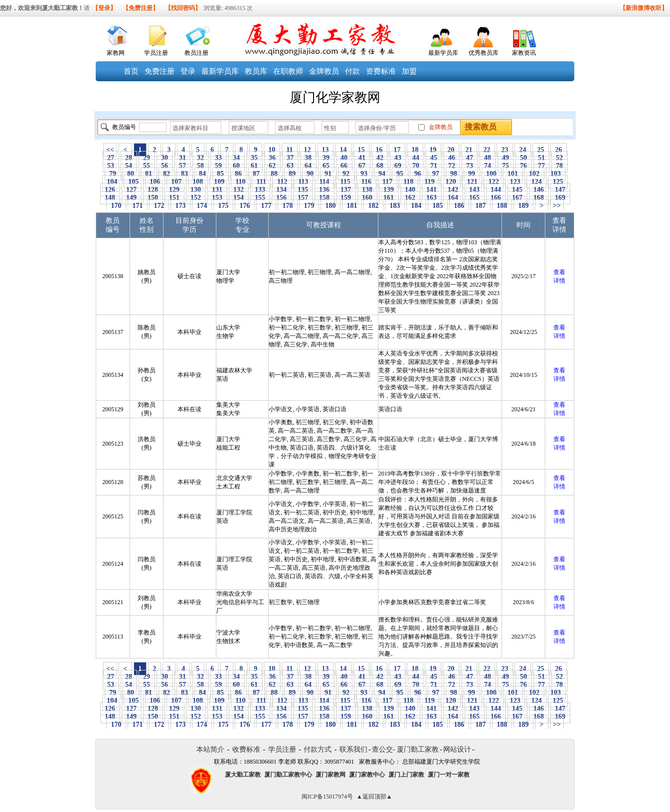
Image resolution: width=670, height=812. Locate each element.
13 (325, 150)
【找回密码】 (183, 8)
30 (165, 158)
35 (254, 158)
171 (138, 206)
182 (373, 206)
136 (325, 190)
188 (502, 206)
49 (506, 158)
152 (196, 198)
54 (129, 166)
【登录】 (104, 8)
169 (560, 198)
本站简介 (210, 749)
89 (292, 174)
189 (523, 206)
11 (290, 150)
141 (432, 190)
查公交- (384, 749)
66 (344, 166)
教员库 (256, 71)
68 (380, 166)
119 (429, 182)
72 (452, 166)
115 (345, 182)
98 (454, 174)
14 (343, 150)
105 (134, 182)
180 (331, 206)
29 (147, 158)
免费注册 (160, 71)
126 (110, 190)
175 (223, 206)
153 (217, 198)
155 (260, 198)
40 (344, 158)
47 (470, 158)
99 (472, 174)
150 (153, 198)
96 (418, 174)
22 (487, 150)
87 (256, 174)
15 (361, 150)
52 (560, 158)
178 (288, 206)
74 (488, 166)
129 (174, 190)
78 (560, 166)
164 (453, 198)
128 (153, 190)
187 (481, 206)
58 (201, 166)
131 (217, 190)
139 (389, 190)
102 (534, 174)
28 (129, 158)
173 (180, 206)
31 (183, 158)
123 (515, 182)
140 (410, 190)
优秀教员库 (484, 53)
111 (261, 182)
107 (176, 182)
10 (272, 150)
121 (472, 182)
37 (290, 158)
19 (433, 150)
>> (557, 206)
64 (308, 166)
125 (558, 182)
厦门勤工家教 (418, 749)
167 (517, 198)
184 (416, 206)
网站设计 (457, 749)
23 (505, 150)
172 (159, 206)
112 (282, 182)
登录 (188, 71)
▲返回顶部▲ (374, 797)
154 (239, 198)
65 (326, 166)
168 (539, 198)
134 (282, 190)
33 (219, 158)
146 (539, 190)
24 (523, 150)
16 (379, 150)
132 (239, 190)
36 (272, 158)
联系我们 (353, 749)
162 (410, 198)
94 (382, 174)
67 (362, 166)
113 (303, 182)
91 (328, 174)
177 (266, 206)
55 (147, 166)
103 (556, 174)
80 (131, 174)
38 (308, 158)
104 (112, 182)
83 (185, 174)
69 (398, 166)
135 (303, 190)
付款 (352, 71)
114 (324, 182)
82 (167, 174)
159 (346, 198)
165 (475, 198)
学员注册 (156, 53)
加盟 (409, 71)
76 (524, 166)
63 (290, 166)
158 (325, 198)
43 (398, 158)
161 (389, 198)
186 (459, 206)
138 (367, 190)
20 (451, 150)
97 (436, 174)
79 (113, 174)
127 (132, 190)
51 (542, 158)
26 (559, 150)
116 (366, 182)
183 (395, 206)
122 (494, 182)
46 (452, 158)
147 (560, 190)
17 (397, 150)
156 (282, 198)
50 (524, 158)
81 (149, 174)
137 (346, 190)
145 (517, 190)
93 (364, 174)
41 (362, 158)
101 (513, 174)
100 (492, 174)
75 (506, 166)
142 (453, 190)
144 (496, 190)
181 (352, 206)
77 (542, 166)
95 (400, 174)
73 (470, 166)
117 (388, 182)
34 (237, 158)
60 (237, 166)
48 (488, 158)
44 (416, 158)
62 (272, 166)
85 (221, 174)
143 (475, 190)
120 (451, 182)
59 (219, 166)
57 (183, 166)
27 (111, 158)
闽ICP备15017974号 (327, 797)
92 (346, 174)
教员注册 (196, 53)
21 (469, 150)
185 (438, 206)
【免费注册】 (141, 8)
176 (245, 206)
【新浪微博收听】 (644, 8)
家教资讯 (524, 53)
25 (541, 150)
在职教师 (288, 71)
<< (110, 150)
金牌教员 (324, 71)
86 (239, 174)
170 (116, 206)
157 (303, 198)
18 (415, 150)
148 (110, 198)
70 (416, 166)
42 (380, 158)
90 (310, 174)
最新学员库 (443, 53)
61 (254, 166)
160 (367, 198)
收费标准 (246, 749)
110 (241, 182)
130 (196, 190)
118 (409, 182)
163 (432, 198)
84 (203, 174)
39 (326, 158)
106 (155, 182)
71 (434, 166)
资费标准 (381, 71)
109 (219, 182)
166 (496, 198)
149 (132, 198)
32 (201, 158)
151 (174, 198)
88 (274, 174)
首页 (131, 71)
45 (434, 158)
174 (202, 206)
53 (111, 166)
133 (260, 190)
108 (198, 182)
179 (309, 206)
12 (307, 150)
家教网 (116, 53)
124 (536, 182)
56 (165, 166)
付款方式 (318, 749)
